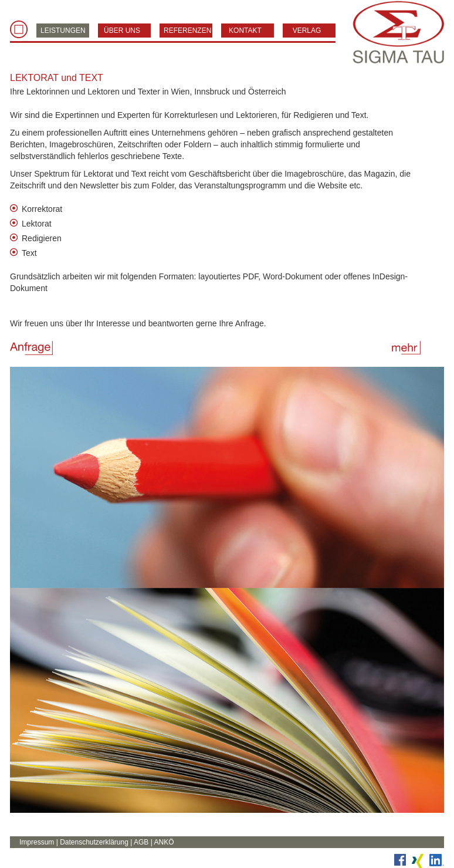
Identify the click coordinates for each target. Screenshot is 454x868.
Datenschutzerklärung (94, 842)
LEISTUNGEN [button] (63, 31)
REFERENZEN (187, 31)
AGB (141, 842)
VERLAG (307, 31)
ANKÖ (164, 842)
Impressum (37, 842)
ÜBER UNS (122, 31)
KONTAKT (245, 31)
